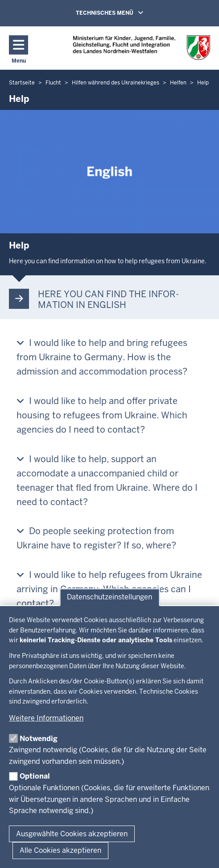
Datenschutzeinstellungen (109, 597)
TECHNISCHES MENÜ (122, 13)
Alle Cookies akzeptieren (60, 850)
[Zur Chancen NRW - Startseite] (141, 48)
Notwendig (39, 739)
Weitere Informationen (46, 718)
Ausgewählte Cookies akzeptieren (72, 834)
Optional (35, 776)
